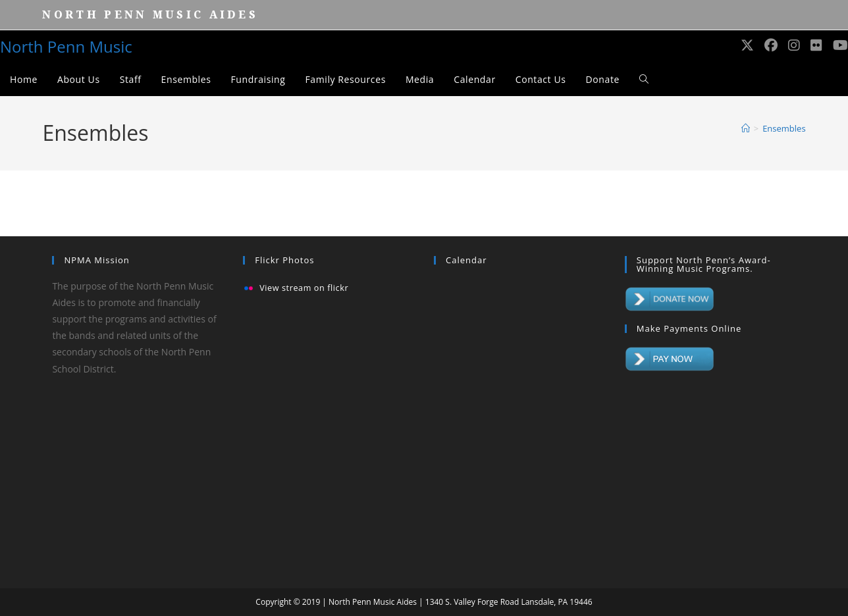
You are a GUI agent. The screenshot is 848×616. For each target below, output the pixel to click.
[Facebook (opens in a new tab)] (771, 45)
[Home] (746, 128)
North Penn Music (66, 46)
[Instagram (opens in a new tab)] (794, 45)
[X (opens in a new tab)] (747, 45)
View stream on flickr (304, 289)
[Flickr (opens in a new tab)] (816, 45)
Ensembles (784, 128)
